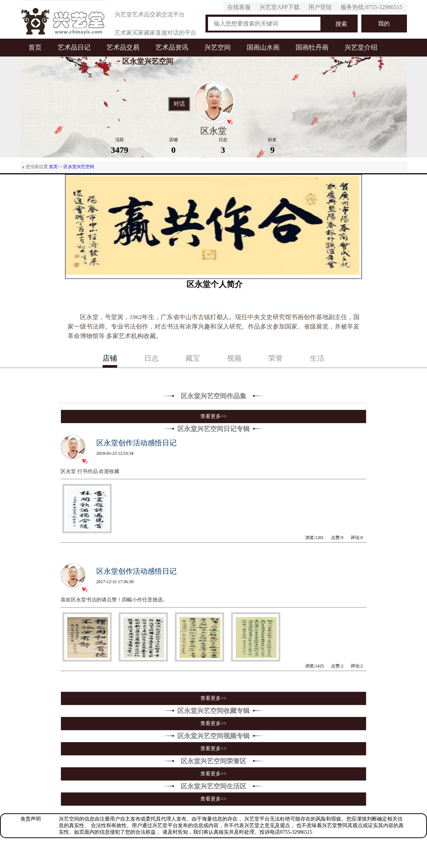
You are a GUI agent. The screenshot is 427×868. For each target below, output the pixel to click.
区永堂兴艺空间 (79, 167)
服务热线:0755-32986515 (372, 7)
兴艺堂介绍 (361, 47)
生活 (317, 358)
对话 (179, 104)
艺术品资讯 (172, 47)
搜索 (341, 24)
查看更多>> (213, 416)
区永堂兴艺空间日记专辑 (213, 429)
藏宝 (193, 358)
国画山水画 (263, 47)
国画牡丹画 (312, 47)
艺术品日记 (74, 47)
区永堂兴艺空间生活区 (213, 786)
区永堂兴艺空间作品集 (213, 396)
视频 (234, 358)
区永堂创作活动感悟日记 (136, 443)
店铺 (110, 358)
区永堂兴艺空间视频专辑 (213, 736)
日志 (151, 358)
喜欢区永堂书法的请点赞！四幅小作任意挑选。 (114, 600)
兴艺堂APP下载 (279, 7)
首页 (35, 47)
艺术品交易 (123, 47)
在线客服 (239, 7)
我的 (384, 24)
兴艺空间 (218, 47)
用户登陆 (320, 7)
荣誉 (276, 358)
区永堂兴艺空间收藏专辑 (213, 711)
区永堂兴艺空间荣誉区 (213, 761)
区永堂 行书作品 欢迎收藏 (90, 471)
